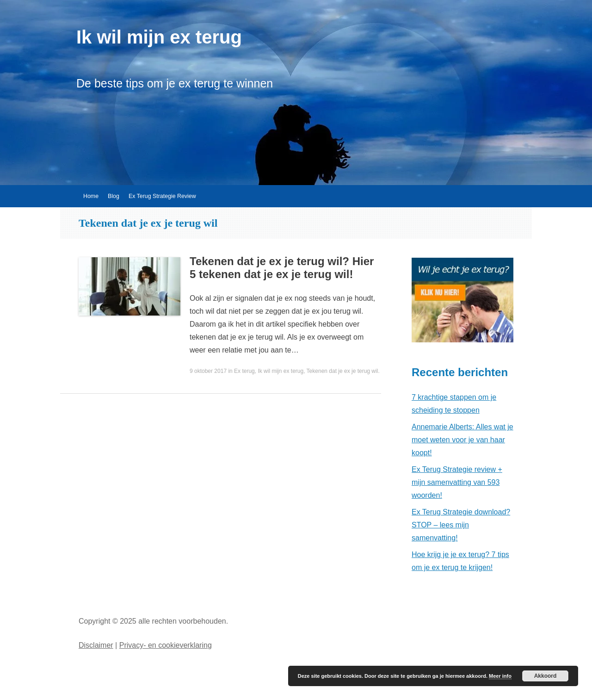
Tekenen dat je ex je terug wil (342, 371)
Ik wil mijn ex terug (159, 37)
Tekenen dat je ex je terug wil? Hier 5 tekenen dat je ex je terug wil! (282, 268)
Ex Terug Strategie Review (162, 196)
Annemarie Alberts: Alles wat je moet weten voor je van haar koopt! (462, 440)
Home (91, 196)
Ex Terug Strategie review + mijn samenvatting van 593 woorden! (457, 482)
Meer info (500, 676)
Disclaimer (96, 645)
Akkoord (546, 676)
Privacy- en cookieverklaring (166, 645)
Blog (114, 196)
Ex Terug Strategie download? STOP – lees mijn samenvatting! (461, 525)
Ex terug (244, 371)
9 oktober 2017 (208, 371)
